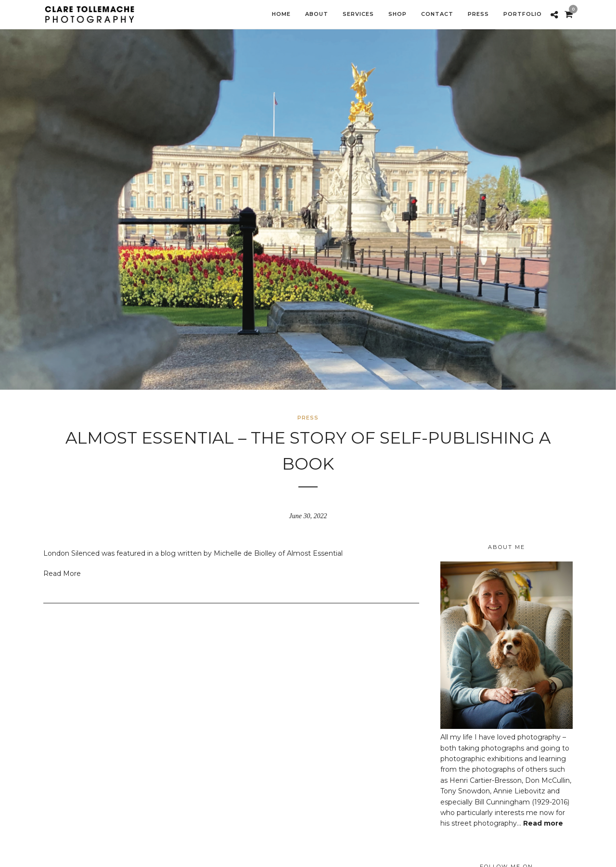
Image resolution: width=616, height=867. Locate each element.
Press (308, 418)
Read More (62, 574)
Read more (543, 823)
